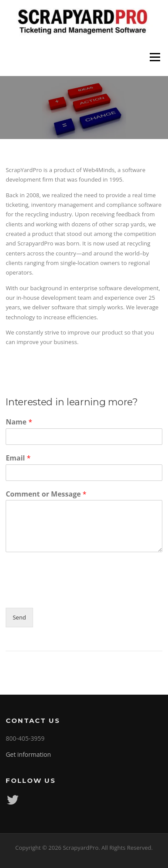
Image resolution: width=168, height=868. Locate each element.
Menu (155, 57)
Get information (28, 754)
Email (18, 458)
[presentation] (72, 593)
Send (19, 617)
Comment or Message (46, 494)
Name (19, 422)
